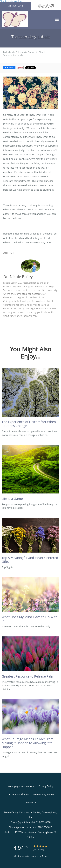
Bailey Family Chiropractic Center (19, 52)
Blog (41, 52)
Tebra (44, 856)
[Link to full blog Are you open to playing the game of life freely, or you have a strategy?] (30, 474)
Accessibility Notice (43, 794)
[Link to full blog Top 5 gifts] (30, 542)
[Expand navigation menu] (57, 19)
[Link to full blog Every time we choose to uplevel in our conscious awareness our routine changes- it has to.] (30, 399)
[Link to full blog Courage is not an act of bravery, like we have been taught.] (30, 725)
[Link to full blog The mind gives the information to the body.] (30, 601)
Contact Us (31, 802)
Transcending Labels (13, 55)
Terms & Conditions (18, 794)
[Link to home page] (19, 19)
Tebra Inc (30, 786)
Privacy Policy (46, 786)
